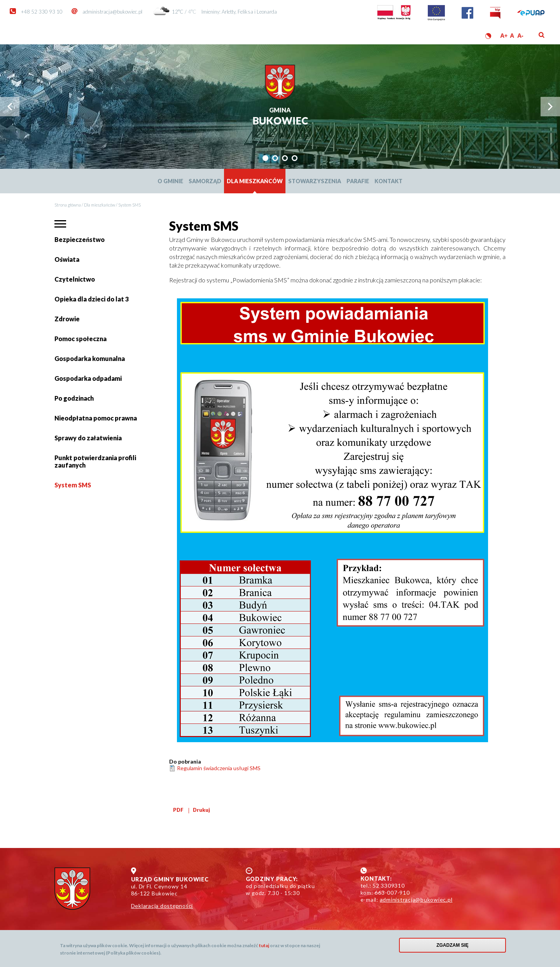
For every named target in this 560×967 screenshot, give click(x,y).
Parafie (358, 181)
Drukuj (201, 810)
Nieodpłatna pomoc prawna (96, 418)
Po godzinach (74, 398)
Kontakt (388, 181)
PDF (178, 810)
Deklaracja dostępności (162, 906)
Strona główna (68, 205)
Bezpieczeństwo (80, 239)
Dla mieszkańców (255, 181)
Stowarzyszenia (315, 181)
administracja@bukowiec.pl (112, 12)
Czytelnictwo (75, 279)
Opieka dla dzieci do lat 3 (92, 299)
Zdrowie (67, 319)
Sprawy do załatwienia (88, 441)
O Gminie (170, 181)
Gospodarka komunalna (90, 358)
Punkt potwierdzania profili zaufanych (95, 461)
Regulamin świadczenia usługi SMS (219, 768)
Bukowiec (280, 117)
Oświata (68, 262)
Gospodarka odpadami (88, 378)
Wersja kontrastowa (488, 36)
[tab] (265, 158)
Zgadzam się (452, 945)
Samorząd (205, 181)
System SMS (73, 485)
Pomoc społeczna (80, 339)
